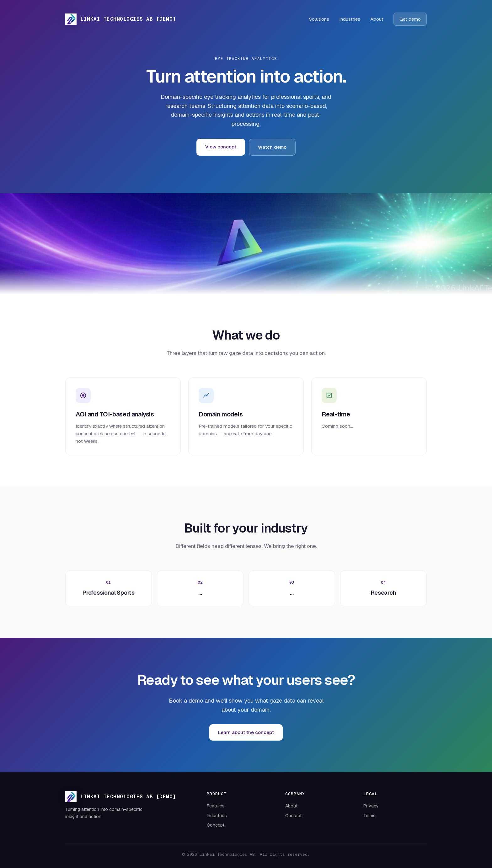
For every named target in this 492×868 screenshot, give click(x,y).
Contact (293, 816)
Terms (369, 816)
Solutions (319, 19)
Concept (216, 825)
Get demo (410, 19)
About (377, 19)
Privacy (371, 806)
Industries (350, 19)
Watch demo (272, 147)
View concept (221, 147)
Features (216, 806)
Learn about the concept (246, 732)
